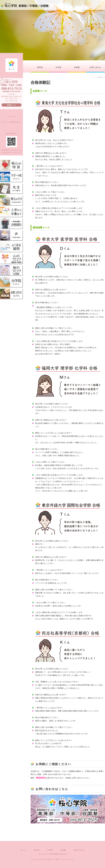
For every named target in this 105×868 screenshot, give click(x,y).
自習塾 (77, 67)
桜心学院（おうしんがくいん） (25, 5)
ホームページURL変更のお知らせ (11, 122)
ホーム (12, 69)
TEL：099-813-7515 (11, 98)
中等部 (58, 67)
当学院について (11, 105)
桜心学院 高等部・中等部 (50, 859)
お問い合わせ (95, 67)
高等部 (40, 67)
